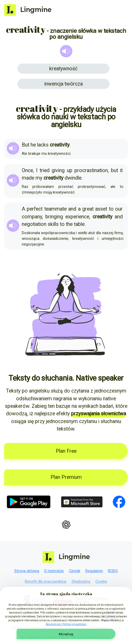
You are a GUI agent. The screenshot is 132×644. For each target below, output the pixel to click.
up (70, 170)
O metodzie (54, 571)
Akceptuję (66, 634)
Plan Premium (66, 477)
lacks (43, 145)
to (111, 209)
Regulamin (94, 571)
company (32, 217)
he (33, 145)
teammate (55, 209)
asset (101, 209)
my (39, 178)
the (69, 224)
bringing (54, 217)
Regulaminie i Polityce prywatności (66, 624)
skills (53, 224)
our (119, 209)
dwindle (73, 178)
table (79, 224)
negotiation (34, 224)
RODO (113, 571)
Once (27, 170)
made (28, 178)
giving (58, 170)
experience (77, 217)
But (26, 145)
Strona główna (27, 571)
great (88, 209)
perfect (35, 209)
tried (45, 170)
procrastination (91, 170)
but (114, 170)
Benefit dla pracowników (46, 581)
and (72, 209)
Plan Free (66, 451)
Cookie (101, 581)
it (121, 170)
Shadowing (81, 581)
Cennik (75, 571)
